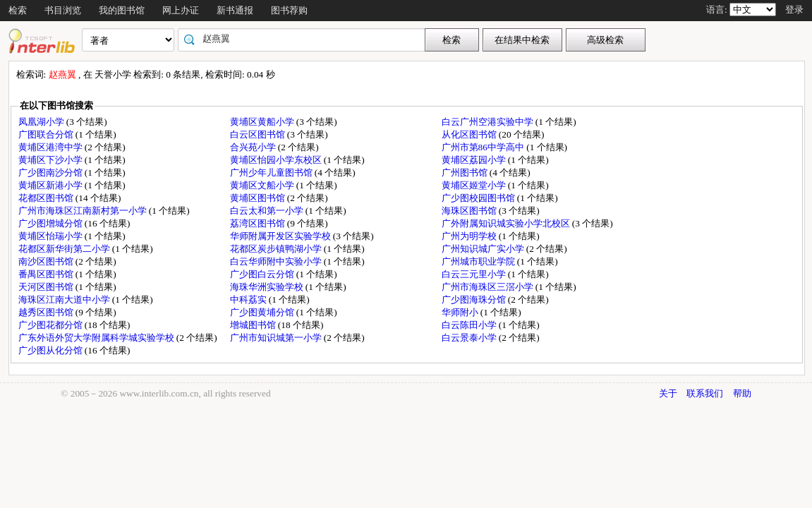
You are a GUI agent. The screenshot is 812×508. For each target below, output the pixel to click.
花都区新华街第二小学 (65, 249)
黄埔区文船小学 (263, 185)
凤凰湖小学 (42, 122)
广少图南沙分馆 (51, 173)
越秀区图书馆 (47, 312)
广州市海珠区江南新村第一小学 (84, 211)
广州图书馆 (466, 173)
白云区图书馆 (259, 134)
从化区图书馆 (470, 134)
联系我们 (705, 393)
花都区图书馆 (47, 198)
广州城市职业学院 (479, 261)
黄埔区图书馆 (259, 198)
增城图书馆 (254, 325)
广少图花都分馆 (51, 325)
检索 (18, 10)
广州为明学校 (470, 236)
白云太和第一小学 (268, 211)
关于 (668, 393)
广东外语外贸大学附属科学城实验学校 (97, 338)
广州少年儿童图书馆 (272, 173)
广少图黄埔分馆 (263, 312)
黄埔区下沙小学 (51, 160)
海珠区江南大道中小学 (65, 300)
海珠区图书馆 (470, 211)
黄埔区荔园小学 (475, 160)
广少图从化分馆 (51, 350)
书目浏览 (63, 10)
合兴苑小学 (254, 147)
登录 (794, 10)
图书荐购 (289, 10)
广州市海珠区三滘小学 (489, 287)
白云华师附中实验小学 (277, 261)
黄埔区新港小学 (51, 185)
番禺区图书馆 (47, 274)
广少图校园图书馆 (479, 198)
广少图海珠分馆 (475, 300)
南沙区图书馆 (47, 261)
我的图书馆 (122, 10)
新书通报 (235, 10)
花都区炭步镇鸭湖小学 (277, 249)
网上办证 (181, 10)
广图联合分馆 (47, 134)
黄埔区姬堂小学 (475, 185)
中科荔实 (249, 300)
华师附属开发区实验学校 (281, 236)
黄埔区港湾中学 (51, 147)
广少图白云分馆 (263, 274)
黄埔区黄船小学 (263, 122)
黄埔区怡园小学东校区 (277, 160)
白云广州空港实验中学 (489, 122)
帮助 (742, 393)
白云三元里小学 (475, 274)
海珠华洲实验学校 (268, 287)
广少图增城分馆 (51, 223)
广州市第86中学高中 (484, 147)
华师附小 (461, 312)
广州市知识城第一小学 (277, 338)
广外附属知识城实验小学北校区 (507, 223)
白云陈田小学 (470, 325)
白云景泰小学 (470, 338)
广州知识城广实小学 (484, 249)
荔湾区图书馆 (259, 223)
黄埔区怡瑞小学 (51, 236)
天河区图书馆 (47, 287)
